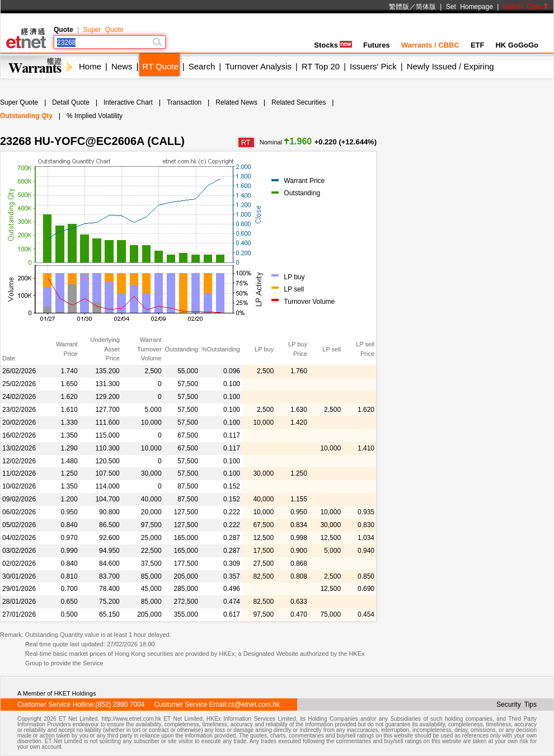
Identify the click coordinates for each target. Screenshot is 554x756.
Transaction (184, 102)
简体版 (426, 7)
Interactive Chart (128, 102)
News (122, 66)
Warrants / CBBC (430, 45)
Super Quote (103, 30)
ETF (478, 45)
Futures (377, 45)
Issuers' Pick (373, 66)
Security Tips (517, 705)
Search (202, 66)
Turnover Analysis (258, 66)
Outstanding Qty (26, 116)
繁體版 (399, 7)
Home (90, 66)
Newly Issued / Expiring (450, 66)
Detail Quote (71, 102)
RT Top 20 (321, 66)
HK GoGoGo (517, 45)
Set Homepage (470, 7)
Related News (236, 102)
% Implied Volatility (95, 116)
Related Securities (299, 102)
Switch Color (526, 7)
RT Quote (160, 66)
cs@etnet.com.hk (254, 705)
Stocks (333, 45)
